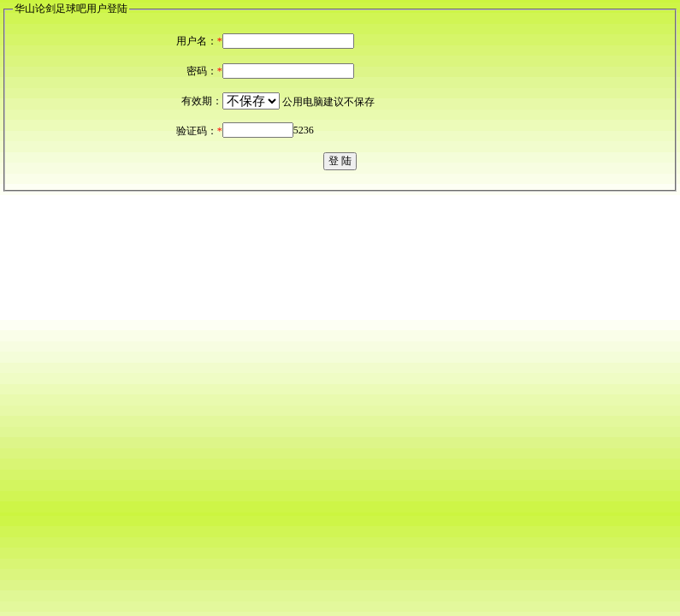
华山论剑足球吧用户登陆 (71, 9)
